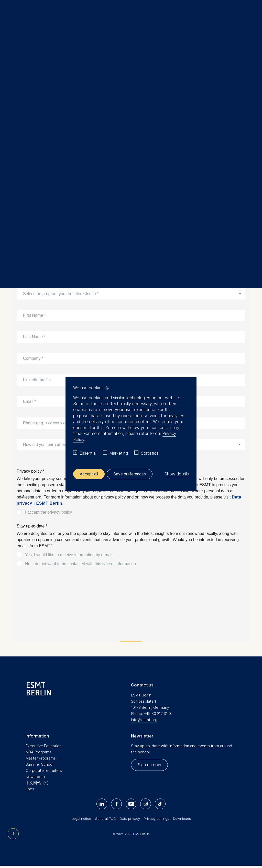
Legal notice (81, 821)
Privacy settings (156, 821)
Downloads (182, 821)
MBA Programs (39, 754)
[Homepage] (131, 15)
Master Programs (41, 760)
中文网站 (33, 785)
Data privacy (130, 821)
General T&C (105, 821)
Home (15, 64)
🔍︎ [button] (250, 14)
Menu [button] (12, 16)
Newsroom (35, 779)
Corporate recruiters (44, 772)
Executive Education (34, 64)
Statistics (150, 453)
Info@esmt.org (144, 721)
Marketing (119, 453)
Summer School (39, 766)
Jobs (30, 791)
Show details (177, 474)
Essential (88, 453)
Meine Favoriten (240, 15)
